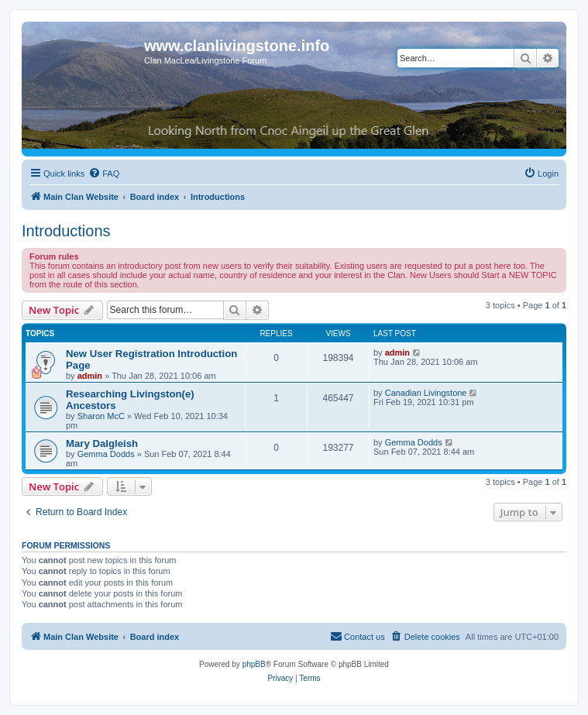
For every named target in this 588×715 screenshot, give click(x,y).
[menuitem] (104, 174)
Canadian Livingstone (426, 393)
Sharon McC (101, 416)
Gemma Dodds (106, 454)
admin (90, 376)
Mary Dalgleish (102, 443)
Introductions (66, 231)
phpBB (254, 664)
